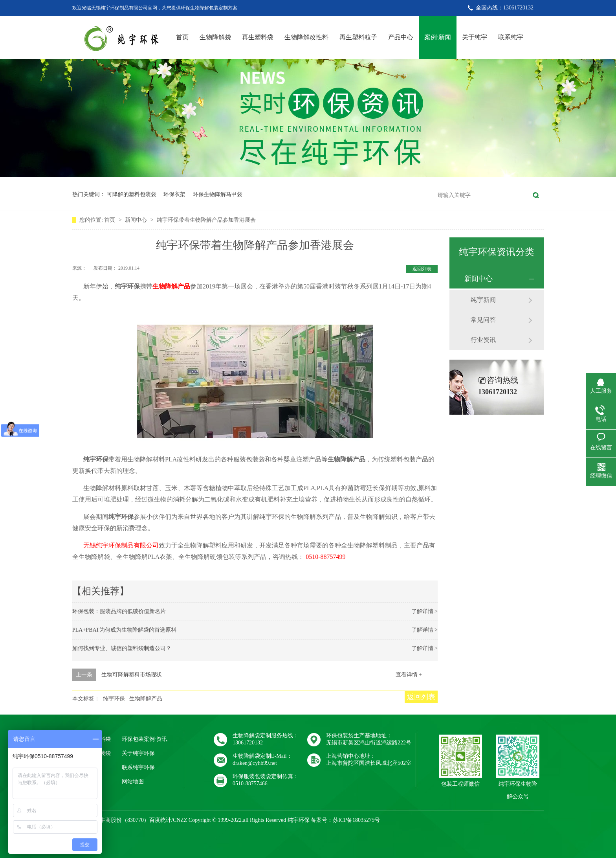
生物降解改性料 (306, 37)
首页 (182, 37)
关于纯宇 (475, 37)
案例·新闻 (438, 37)
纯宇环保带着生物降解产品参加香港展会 (206, 220)
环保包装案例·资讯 (145, 739)
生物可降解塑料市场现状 (132, 675)
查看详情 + (409, 675)
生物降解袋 (215, 37)
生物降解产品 (171, 286)
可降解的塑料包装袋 (132, 194)
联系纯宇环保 (138, 767)
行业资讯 (483, 340)
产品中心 (401, 37)
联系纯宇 (511, 37)
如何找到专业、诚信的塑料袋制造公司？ (122, 648)
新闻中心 (137, 220)
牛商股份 (111, 820)
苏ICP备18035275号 (356, 820)
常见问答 (483, 320)
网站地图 (133, 782)
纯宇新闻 (483, 300)
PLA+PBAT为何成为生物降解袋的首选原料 (124, 630)
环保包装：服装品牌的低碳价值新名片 (119, 611)
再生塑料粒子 (358, 37)
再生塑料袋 (258, 37)
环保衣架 (174, 194)
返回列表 (422, 269)
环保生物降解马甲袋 (218, 194)
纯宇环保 (114, 699)
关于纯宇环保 (138, 753)
